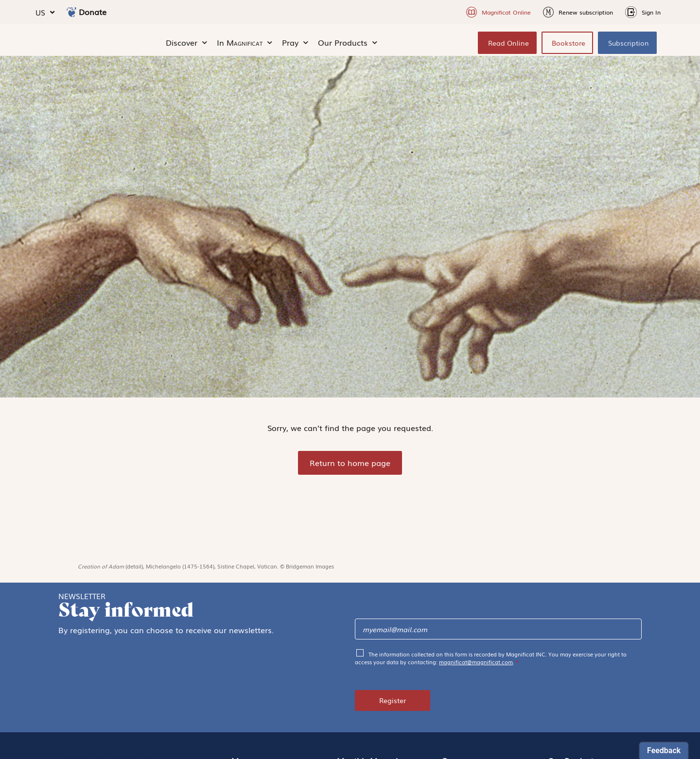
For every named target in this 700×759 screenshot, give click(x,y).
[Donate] (71, 12)
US (45, 12)
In (245, 47)
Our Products (348, 47)
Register (393, 708)
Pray (295, 47)
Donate (93, 12)
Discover (186, 47)
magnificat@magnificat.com (476, 670)
